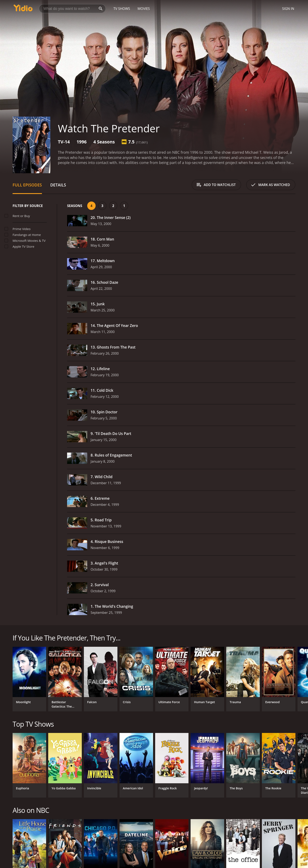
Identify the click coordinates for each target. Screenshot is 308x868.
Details (58, 185)
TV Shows (122, 9)
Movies (144, 9)
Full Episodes (27, 185)
